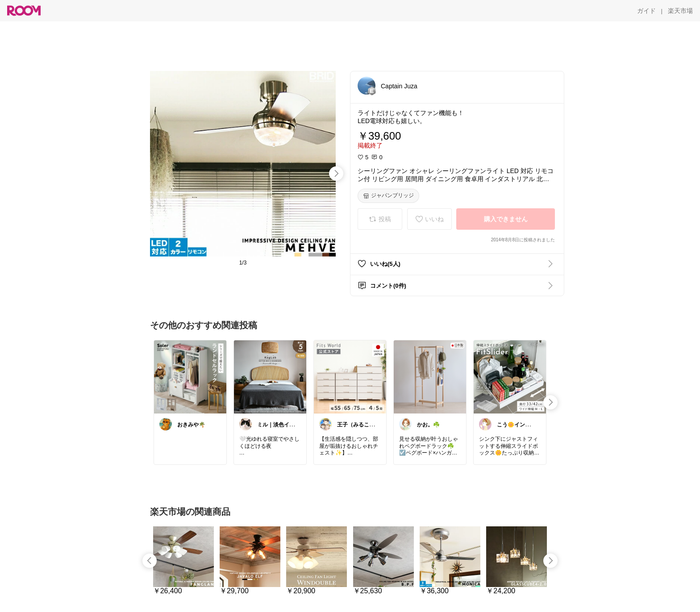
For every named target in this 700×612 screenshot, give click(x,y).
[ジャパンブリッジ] (388, 196)
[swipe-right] (336, 174)
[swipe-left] (150, 561)
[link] (190, 376)
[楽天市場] (680, 11)
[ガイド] (646, 11)
